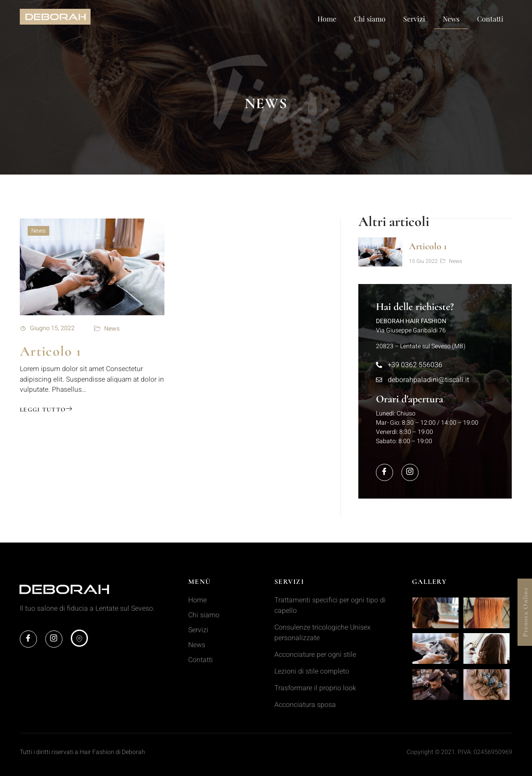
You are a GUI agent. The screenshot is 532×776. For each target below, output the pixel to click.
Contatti (490, 19)
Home (327, 19)
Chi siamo (370, 19)
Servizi (414, 19)
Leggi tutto (47, 410)
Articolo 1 (51, 351)
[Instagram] (411, 472)
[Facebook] (385, 472)
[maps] (80, 638)
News (451, 19)
